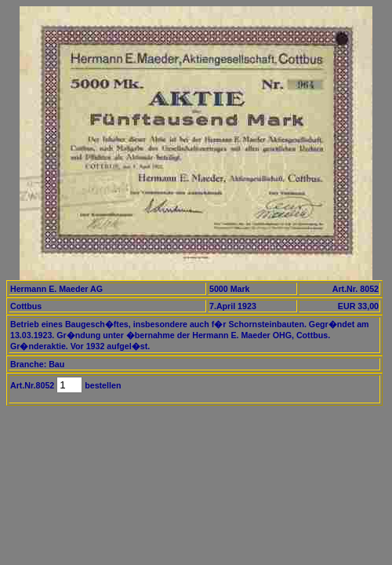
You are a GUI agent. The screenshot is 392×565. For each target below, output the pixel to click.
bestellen (102, 385)
